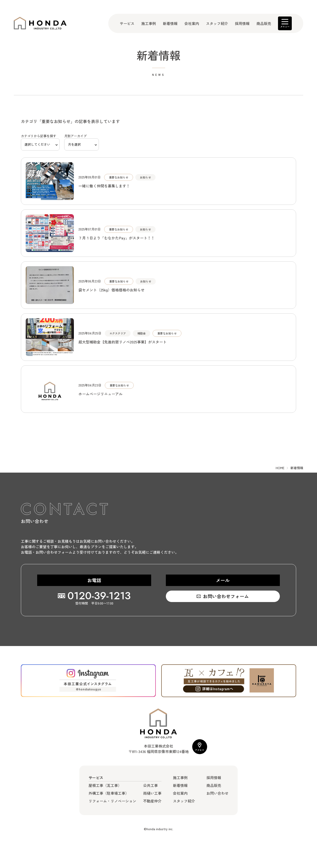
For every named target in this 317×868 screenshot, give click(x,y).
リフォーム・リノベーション (112, 801)
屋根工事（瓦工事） (105, 785)
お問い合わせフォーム (226, 596)
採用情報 (242, 23)
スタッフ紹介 (217, 23)
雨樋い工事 (152, 793)
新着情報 (170, 23)
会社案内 (192, 23)
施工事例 (149, 23)
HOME (280, 468)
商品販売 (264, 23)
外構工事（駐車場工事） (109, 793)
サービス (127, 23)
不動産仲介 (152, 801)
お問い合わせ (217, 793)
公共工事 (150, 785)
